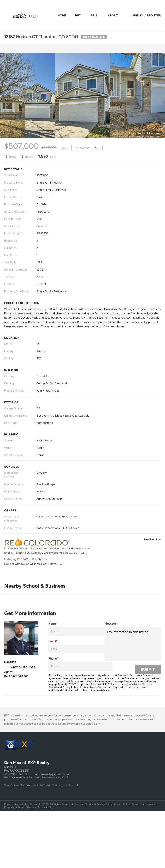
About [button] (113, 15)
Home (62, 15)
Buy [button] (78, 15)
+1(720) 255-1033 (16, 774)
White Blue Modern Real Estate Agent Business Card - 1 (41, 785)
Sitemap (31, 807)
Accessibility (45, 807)
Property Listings (14, 807)
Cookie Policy (122, 804)
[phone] (80, 667)
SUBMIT (148, 670)
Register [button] (154, 15)
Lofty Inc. (24, 804)
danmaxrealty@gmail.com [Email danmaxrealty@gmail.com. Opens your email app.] (51, 774)
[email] (80, 649)
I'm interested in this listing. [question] (133, 644)
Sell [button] (94, 15)
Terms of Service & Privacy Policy (93, 804)
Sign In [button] (138, 15)
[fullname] (80, 632)
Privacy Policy (70, 687)
